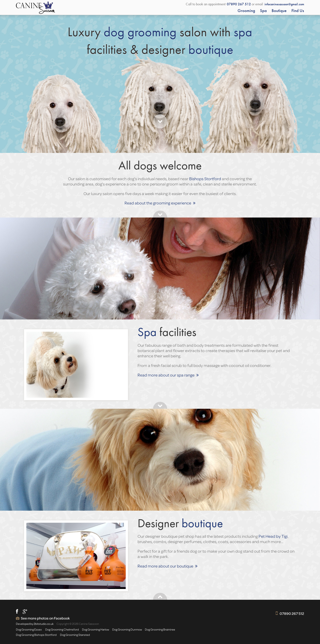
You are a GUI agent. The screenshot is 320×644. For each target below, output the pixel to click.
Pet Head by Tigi (273, 536)
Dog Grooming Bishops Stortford (36, 635)
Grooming (246, 11)
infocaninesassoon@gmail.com (284, 4)
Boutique (279, 11)
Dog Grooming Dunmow (127, 629)
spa (243, 32)
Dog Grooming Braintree (160, 629)
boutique (211, 49)
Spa (263, 11)
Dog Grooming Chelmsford (62, 629)
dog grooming (140, 32)
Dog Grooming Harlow (96, 629)
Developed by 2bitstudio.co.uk (35, 624)
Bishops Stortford (205, 179)
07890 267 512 (292, 613)
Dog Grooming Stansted (75, 635)
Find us (298, 11)
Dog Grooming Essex (29, 629)
